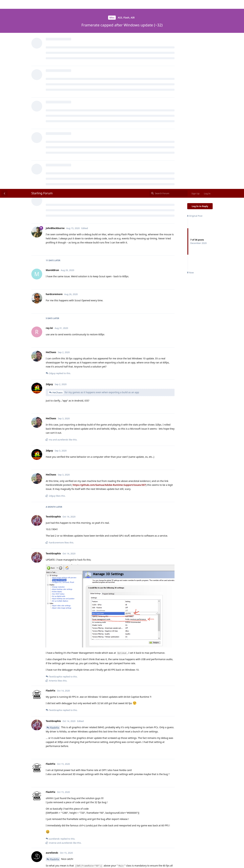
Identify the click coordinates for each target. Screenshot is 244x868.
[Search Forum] (169, 4)
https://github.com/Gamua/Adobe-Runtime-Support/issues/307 (109, 296)
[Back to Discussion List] (4, 4)
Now (190, 84)
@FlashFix (52, 840)
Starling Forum (42, 4)
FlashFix (54, 539)
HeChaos (57, 204)
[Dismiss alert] (80, 861)
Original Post (195, 27)
